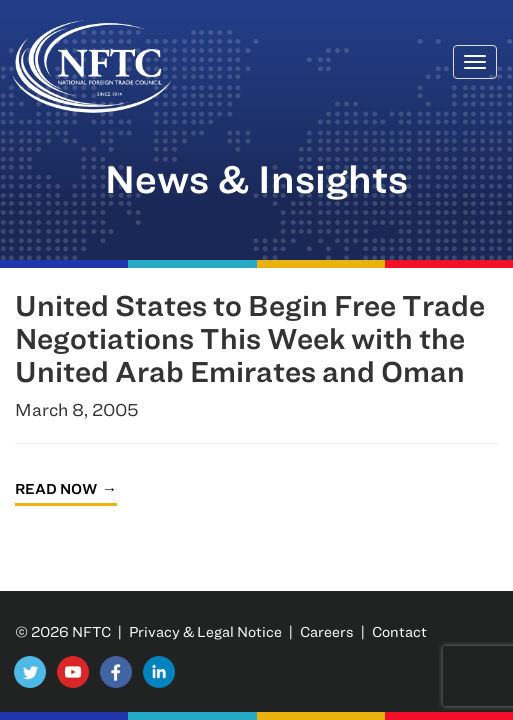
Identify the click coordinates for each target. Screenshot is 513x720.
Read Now (56, 488)
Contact (399, 631)
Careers (327, 631)
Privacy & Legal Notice (205, 631)
